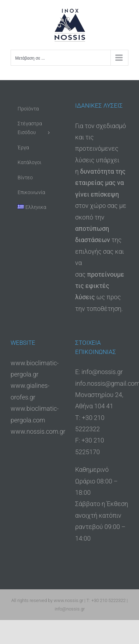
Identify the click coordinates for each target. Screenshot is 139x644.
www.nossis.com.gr (38, 431)
